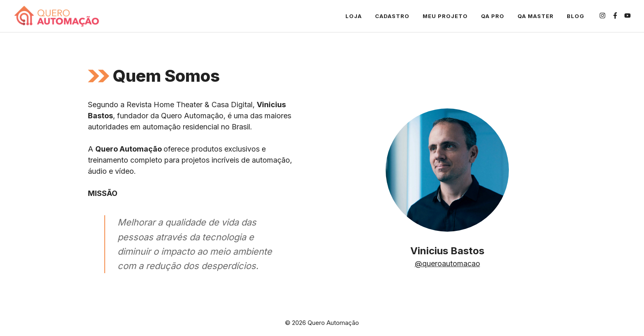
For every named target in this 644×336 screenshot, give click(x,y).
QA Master (536, 16)
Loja (354, 16)
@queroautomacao (447, 264)
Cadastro (392, 16)
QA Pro (493, 16)
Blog (576, 16)
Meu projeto (445, 16)
